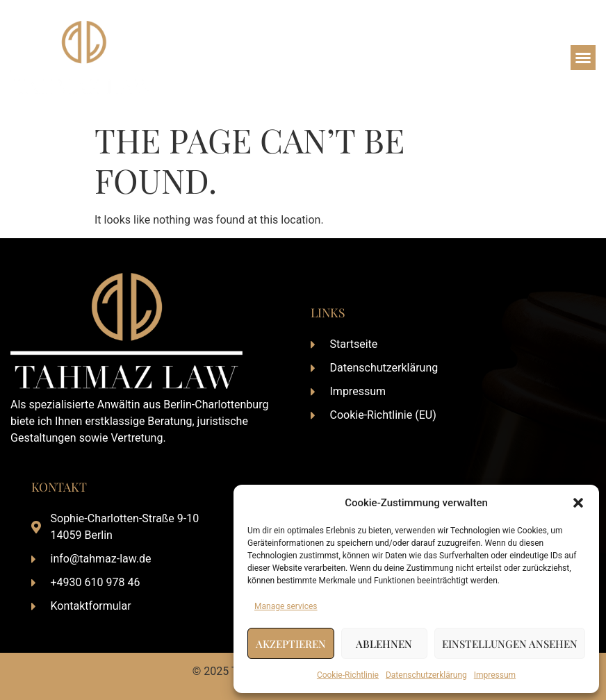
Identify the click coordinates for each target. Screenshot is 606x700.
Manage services (286, 606)
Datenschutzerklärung (426, 675)
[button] (578, 503)
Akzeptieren (291, 644)
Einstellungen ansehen (510, 644)
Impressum (495, 675)
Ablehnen (384, 644)
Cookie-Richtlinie (348, 675)
